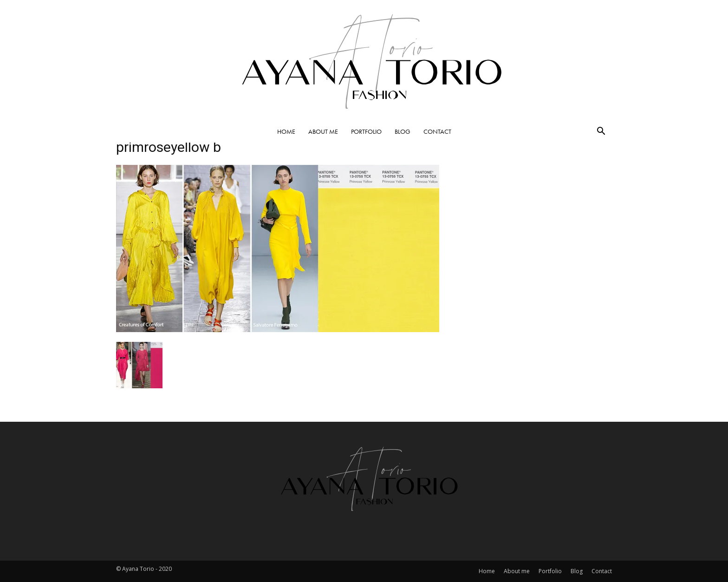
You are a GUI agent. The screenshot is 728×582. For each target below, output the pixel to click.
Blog (403, 131)
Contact (437, 131)
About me (323, 131)
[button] (601, 132)
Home (286, 131)
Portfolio (366, 131)
